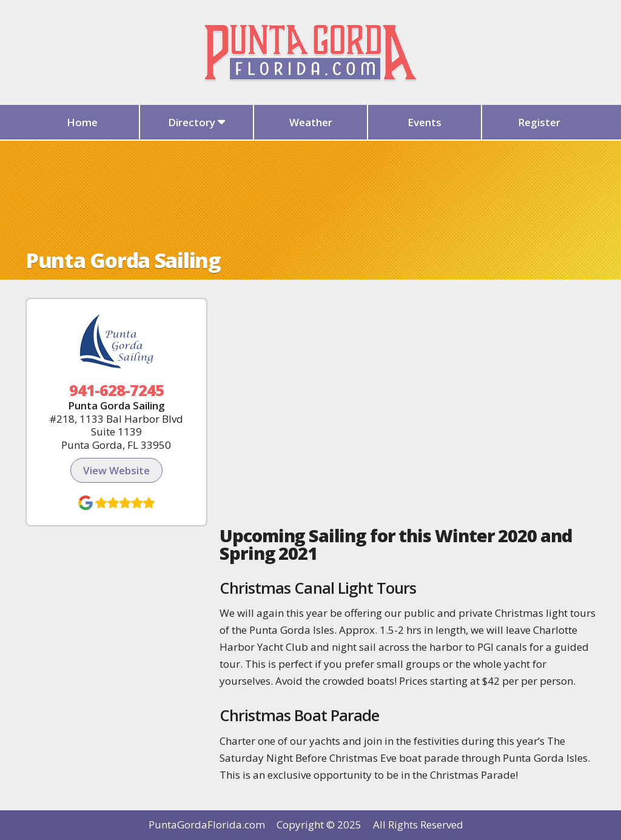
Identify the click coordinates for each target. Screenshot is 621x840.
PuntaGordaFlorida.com (207, 825)
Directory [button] (197, 122)
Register (539, 122)
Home (82, 122)
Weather (311, 122)
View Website (116, 470)
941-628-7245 (117, 390)
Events (425, 122)
